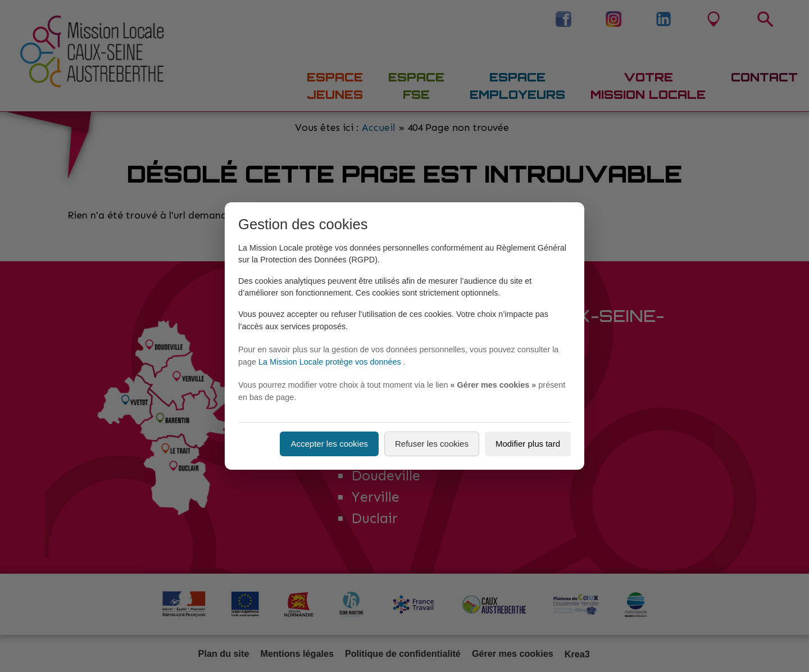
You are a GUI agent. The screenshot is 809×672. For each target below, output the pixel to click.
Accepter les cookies (329, 444)
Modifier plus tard (528, 444)
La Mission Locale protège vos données (331, 362)
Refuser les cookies (432, 444)
